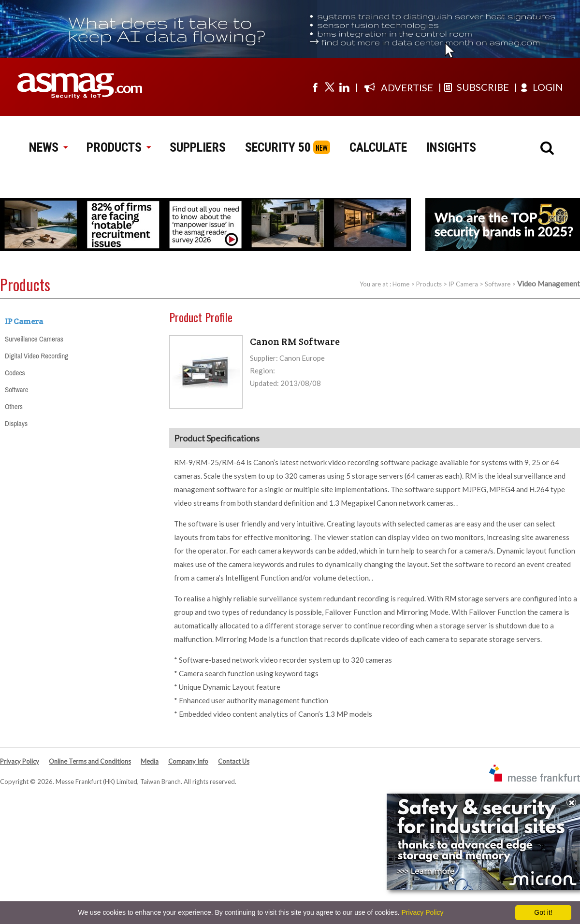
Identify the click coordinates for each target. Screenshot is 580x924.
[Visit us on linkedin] (344, 87)
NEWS (48, 147)
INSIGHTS (451, 147)
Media (150, 761)
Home (401, 284)
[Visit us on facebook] (315, 87)
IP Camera (463, 284)
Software (498, 284)
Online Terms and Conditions (90, 761)
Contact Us (234, 761)
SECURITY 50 (278, 147)
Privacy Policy (20, 761)
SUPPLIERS (198, 147)
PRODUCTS (118, 147)
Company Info (188, 761)
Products (429, 284)
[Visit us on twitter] (330, 87)
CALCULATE (378, 147)
